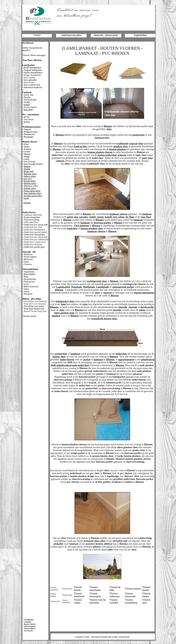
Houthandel (28, 631)
